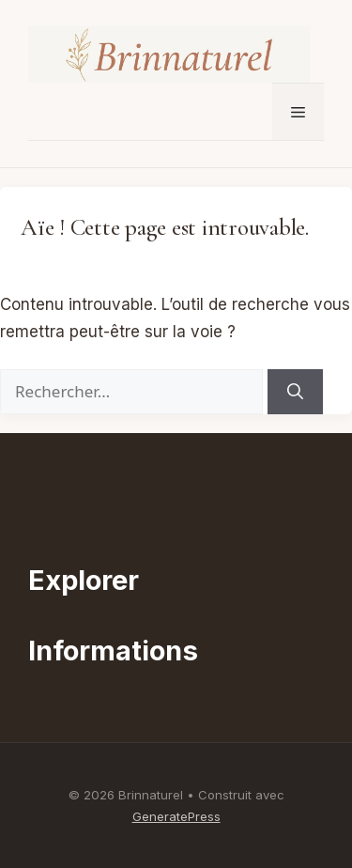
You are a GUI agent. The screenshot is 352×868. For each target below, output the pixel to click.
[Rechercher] (295, 392)
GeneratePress (176, 816)
